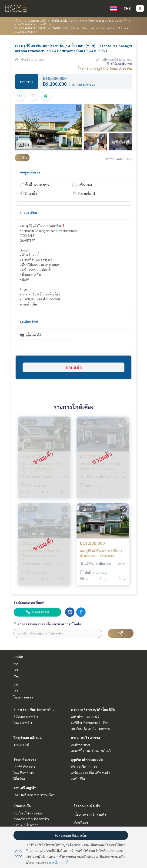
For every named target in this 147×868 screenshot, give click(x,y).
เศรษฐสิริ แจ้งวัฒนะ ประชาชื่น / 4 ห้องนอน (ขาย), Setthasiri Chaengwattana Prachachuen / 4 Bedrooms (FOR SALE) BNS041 (102, 553)
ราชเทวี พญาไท (25, 788)
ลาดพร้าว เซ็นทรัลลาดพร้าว (34, 709)
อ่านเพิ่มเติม (28, 304)
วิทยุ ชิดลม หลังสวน (28, 737)
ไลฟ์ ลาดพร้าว (23, 722)
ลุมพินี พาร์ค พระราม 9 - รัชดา (90, 722)
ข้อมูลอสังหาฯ (30, 172)
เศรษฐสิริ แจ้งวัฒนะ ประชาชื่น (30, 24)
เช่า (16, 670)
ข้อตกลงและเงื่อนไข (87, 806)
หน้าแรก (18, 20)
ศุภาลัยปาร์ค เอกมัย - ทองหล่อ (90, 728)
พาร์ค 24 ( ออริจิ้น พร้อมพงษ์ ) (90, 773)
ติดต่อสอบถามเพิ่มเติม (29, 603)
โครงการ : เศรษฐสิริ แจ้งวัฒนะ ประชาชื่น (105, 68)
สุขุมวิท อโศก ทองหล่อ (87, 759)
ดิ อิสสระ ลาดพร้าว (26, 716)
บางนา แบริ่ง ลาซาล (85, 737)
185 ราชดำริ (21, 745)
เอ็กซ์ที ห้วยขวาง (24, 767)
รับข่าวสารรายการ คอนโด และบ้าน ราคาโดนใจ (47, 624)
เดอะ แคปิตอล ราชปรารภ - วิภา (34, 795)
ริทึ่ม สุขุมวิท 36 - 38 (84, 767)
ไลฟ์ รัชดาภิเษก (24, 773)
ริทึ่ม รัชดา (20, 779)
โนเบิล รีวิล (78, 779)
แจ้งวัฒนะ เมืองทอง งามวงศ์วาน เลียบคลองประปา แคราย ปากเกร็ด (89, 20)
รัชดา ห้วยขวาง (25, 759)
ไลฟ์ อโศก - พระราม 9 (85, 716)
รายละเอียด (28, 212)
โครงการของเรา (24, 697)
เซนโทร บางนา (80, 745)
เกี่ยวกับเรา (81, 823)
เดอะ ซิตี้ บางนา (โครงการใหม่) (91, 751)
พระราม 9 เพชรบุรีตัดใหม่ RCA (93, 709)
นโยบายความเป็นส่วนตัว (90, 814)
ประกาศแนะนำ (37, 20)
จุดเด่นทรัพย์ (29, 322)
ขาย (16, 664)
